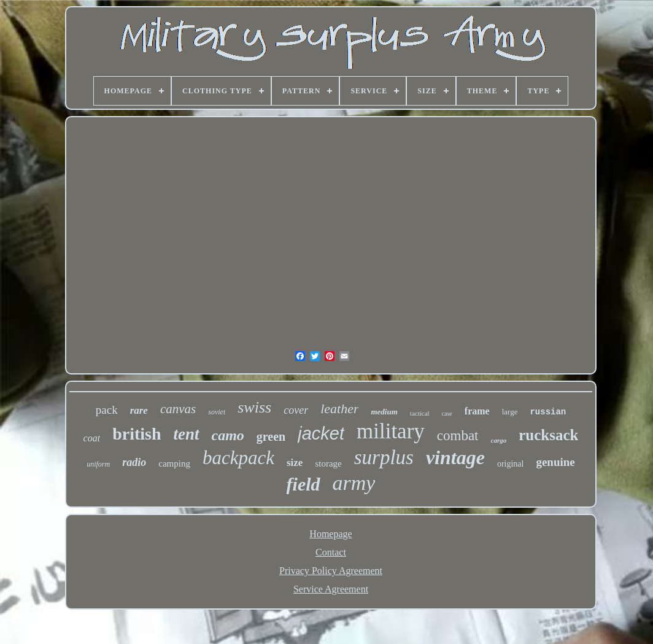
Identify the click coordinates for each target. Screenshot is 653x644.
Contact (331, 552)
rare (139, 410)
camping (174, 464)
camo (228, 435)
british (137, 434)
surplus (384, 457)
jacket (321, 433)
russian (548, 412)
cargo (499, 440)
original (511, 464)
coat (92, 438)
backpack (238, 458)
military (391, 431)
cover (296, 410)
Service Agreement (331, 589)
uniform (98, 464)
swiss (254, 407)
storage (328, 464)
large (510, 412)
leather (339, 409)
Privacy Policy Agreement (331, 571)
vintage (455, 457)
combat (458, 436)
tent (186, 434)
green (271, 436)
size (295, 463)
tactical (420, 413)
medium (384, 412)
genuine (555, 462)
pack (107, 410)
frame (477, 411)
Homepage (330, 534)
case (447, 413)
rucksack (548, 435)
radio (134, 462)
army (354, 483)
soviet (217, 412)
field (303, 484)
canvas (178, 409)
